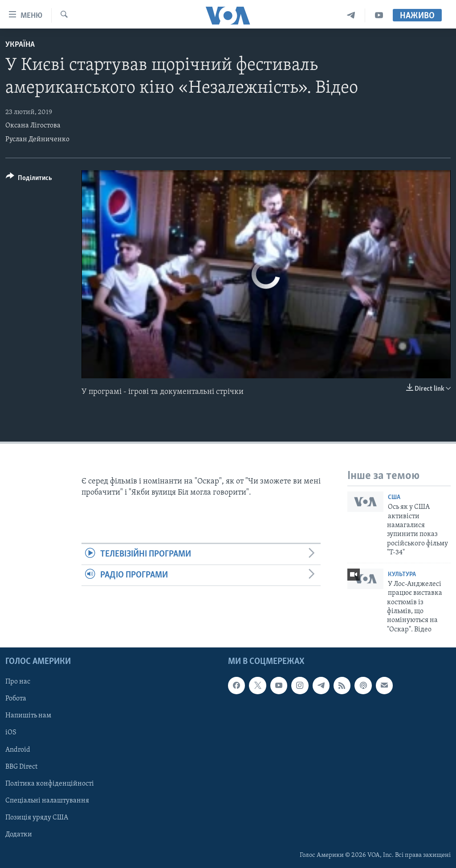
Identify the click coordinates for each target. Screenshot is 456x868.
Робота (16, 699)
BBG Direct (21, 767)
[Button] (29, 179)
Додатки (19, 835)
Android (18, 750)
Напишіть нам (28, 716)
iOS (11, 733)
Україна (20, 45)
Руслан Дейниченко (37, 139)
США (394, 497)
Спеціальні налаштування (47, 801)
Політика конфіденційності (50, 784)
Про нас (18, 682)
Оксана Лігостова (33, 126)
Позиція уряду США (37, 818)
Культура (402, 575)
